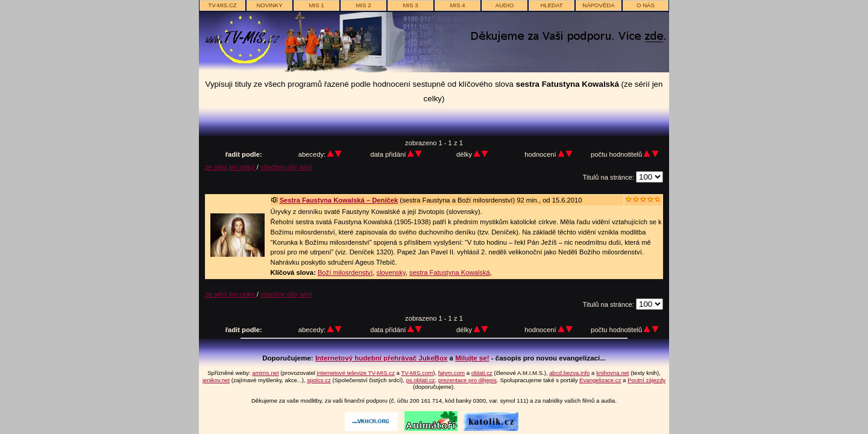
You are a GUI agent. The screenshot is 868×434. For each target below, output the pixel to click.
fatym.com (451, 373)
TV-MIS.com (417, 373)
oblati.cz (482, 373)
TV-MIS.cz (222, 5)
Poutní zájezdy (646, 380)
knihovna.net (612, 373)
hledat (551, 5)
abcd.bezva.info (569, 373)
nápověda (598, 5)
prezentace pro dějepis (467, 380)
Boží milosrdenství (345, 272)
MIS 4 (457, 5)
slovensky (391, 272)
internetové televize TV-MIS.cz (356, 373)
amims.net (265, 373)
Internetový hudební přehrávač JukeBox (382, 358)
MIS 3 (410, 5)
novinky (269, 5)
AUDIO (505, 5)
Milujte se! (472, 358)
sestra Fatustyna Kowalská (450, 272)
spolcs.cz (319, 380)
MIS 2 (363, 5)
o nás (646, 5)
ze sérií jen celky (231, 167)
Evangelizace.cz (600, 380)
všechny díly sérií (286, 167)
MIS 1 (316, 5)
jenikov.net (216, 380)
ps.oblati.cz (421, 380)
